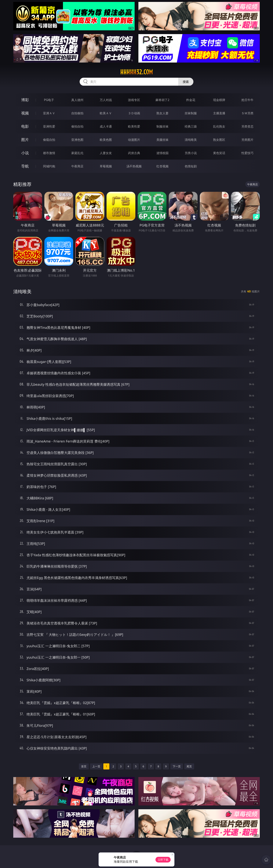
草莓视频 (106, 166)
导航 (25, 166)
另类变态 (247, 126)
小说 (25, 153)
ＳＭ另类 (247, 113)
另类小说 (191, 153)
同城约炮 (49, 166)
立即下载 (163, 860)
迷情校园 (162, 153)
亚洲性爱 (49, 126)
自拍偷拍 (77, 113)
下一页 (177, 766)
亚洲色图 (77, 140)
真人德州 (77, 100)
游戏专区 (134, 100)
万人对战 (106, 100)
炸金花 (191, 100)
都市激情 (49, 153)
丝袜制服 (191, 113)
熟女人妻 (162, 113)
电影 (25, 126)
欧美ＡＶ (106, 113)
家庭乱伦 (77, 153)
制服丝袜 (162, 126)
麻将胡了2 (162, 100)
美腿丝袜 (162, 140)
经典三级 (191, 126)
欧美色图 (106, 140)
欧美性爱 (134, 126)
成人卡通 (106, 126)
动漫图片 (134, 140)
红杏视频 (162, 166)
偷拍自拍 (77, 126)
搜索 (186, 82)
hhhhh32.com (136, 72)
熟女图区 (219, 140)
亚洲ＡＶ (49, 113)
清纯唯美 (191, 140)
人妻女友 (106, 153)
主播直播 (219, 113)
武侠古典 (134, 153)
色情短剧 (191, 166)
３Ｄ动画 (134, 113)
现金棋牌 (219, 100)
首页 (84, 766)
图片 (25, 140)
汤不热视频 (134, 166)
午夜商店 (77, 166)
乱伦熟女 (219, 126)
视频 (25, 113)
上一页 (96, 766)
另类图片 (247, 140)
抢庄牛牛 (247, 100)
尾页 (189, 766)
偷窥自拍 (49, 140)
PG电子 (49, 100)
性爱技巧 (247, 153)
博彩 (25, 100)
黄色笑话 (219, 153)
